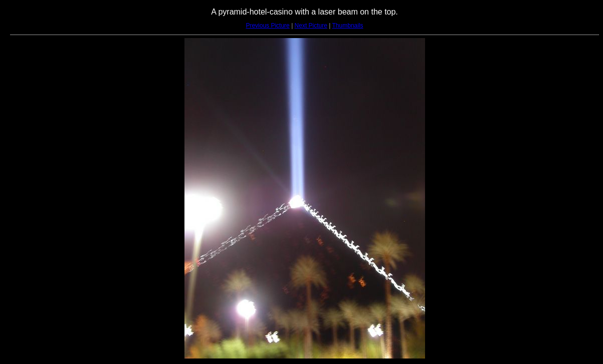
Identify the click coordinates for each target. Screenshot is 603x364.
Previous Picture (267, 26)
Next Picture (311, 26)
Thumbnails (348, 26)
